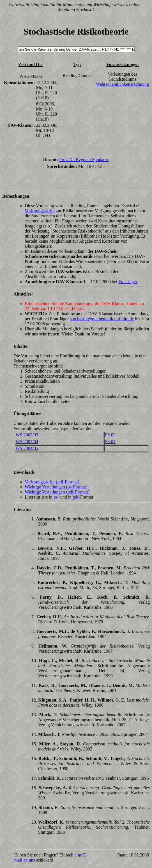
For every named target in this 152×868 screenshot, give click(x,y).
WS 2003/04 (27, 442)
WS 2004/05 (27, 448)
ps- (56, 497)
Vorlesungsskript (40, 211)
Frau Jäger (128, 282)
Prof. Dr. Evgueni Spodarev (84, 160)
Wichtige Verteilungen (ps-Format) (56, 487)
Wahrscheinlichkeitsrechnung (122, 84)
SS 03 (110, 435)
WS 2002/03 (27, 435)
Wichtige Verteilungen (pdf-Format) (57, 492)
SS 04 (110, 442)
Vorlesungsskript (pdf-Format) (52, 482)
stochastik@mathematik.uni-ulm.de (102, 319)
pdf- (76, 497)
